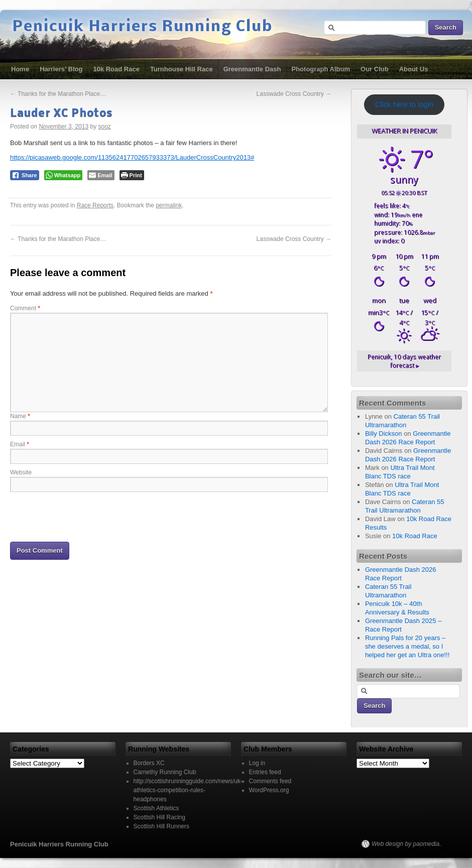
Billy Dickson (384, 433)
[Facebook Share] (25, 175)
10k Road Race (116, 69)
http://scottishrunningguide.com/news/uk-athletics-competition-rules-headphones (188, 790)
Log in (257, 763)
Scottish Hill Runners (161, 826)
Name (20, 416)
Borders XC (149, 763)
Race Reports (95, 205)
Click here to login (404, 104)
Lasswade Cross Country (294, 94)
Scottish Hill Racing (159, 817)
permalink (169, 205)
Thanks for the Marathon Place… (58, 94)
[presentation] (86, 516)
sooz (105, 127)
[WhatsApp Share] (64, 175)
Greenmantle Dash (252, 69)
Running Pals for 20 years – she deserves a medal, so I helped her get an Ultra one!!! (407, 646)
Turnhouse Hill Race (182, 69)
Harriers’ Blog (61, 69)
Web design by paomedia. (406, 844)
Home (20, 69)
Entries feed (265, 772)
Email (20, 444)
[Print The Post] (132, 175)
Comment (25, 308)
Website (21, 472)
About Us (414, 69)
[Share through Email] (101, 175)
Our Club (375, 69)
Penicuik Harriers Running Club (143, 27)
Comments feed (270, 781)
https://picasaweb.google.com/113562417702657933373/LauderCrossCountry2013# (132, 157)
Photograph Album (321, 69)
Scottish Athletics (156, 808)
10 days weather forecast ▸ (404, 361)
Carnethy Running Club (165, 772)
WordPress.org (269, 790)
